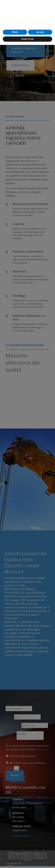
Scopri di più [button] (27, 862)
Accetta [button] (40, 855)
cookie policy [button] (13, 842)
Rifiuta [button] (15, 855)
